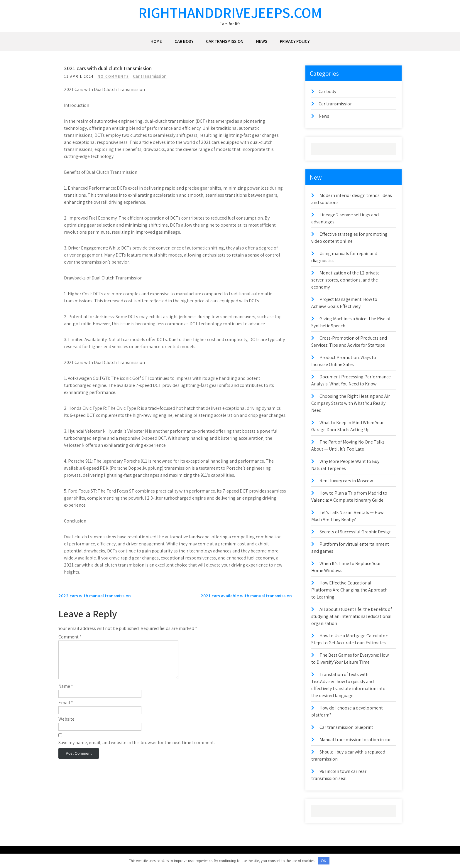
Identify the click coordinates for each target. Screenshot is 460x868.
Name (66, 700)
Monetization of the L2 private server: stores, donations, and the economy (345, 280)
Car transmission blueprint (346, 727)
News (262, 41)
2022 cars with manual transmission (95, 603)
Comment (70, 644)
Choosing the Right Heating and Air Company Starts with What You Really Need (351, 403)
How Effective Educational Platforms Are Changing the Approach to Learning (349, 590)
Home (156, 41)
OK (324, 861)
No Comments (115, 76)
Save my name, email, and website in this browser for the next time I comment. (137, 757)
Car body (184, 41)
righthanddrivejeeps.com (230, 12)
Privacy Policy (295, 41)
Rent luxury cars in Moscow (346, 481)
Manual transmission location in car (355, 740)
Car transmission (225, 41)
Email (66, 717)
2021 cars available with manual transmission (246, 603)
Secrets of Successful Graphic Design (356, 532)
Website (66, 733)
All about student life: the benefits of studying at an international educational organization (352, 616)
